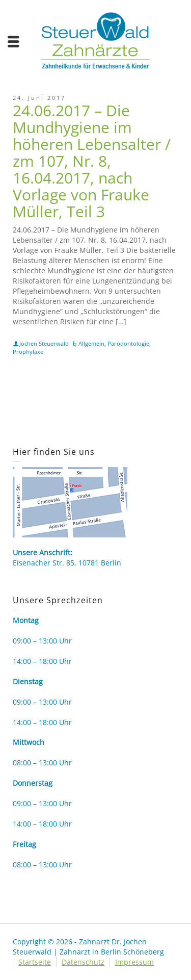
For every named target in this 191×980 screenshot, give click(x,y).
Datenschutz (83, 962)
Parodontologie (128, 343)
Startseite (35, 962)
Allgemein (91, 343)
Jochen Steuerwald (44, 343)
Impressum (134, 962)
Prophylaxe (28, 352)
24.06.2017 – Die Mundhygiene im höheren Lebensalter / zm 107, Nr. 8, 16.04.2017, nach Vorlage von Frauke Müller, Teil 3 (92, 161)
